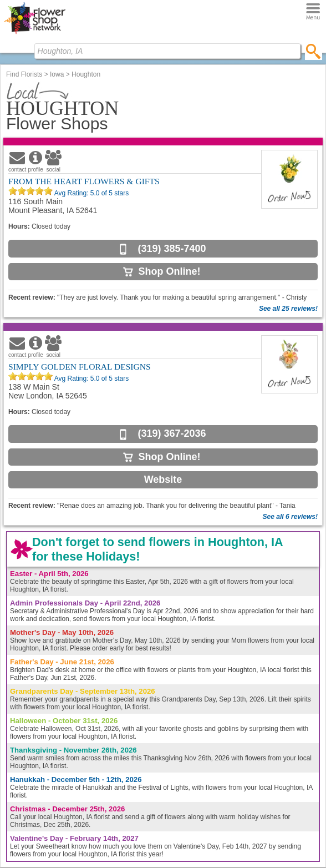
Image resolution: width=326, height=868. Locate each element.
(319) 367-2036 (172, 433)
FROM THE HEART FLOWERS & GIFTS (84, 181)
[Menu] (313, 12)
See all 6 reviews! (290, 517)
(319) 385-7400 (172, 249)
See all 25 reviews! (288, 309)
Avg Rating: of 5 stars (91, 193)
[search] (314, 51)
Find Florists (24, 74)
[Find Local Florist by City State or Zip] (167, 51)
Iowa (57, 74)
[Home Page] (35, 34)
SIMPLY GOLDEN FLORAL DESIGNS (80, 367)
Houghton (86, 74)
